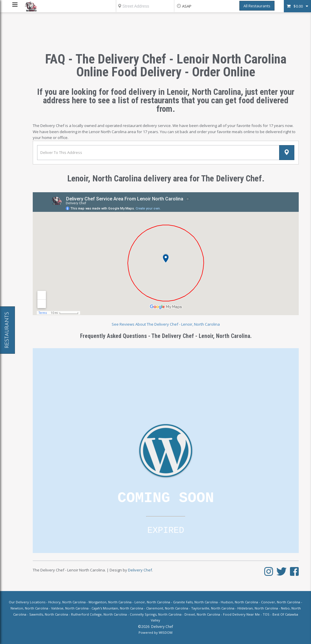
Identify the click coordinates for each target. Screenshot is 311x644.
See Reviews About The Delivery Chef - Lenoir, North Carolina (166, 324)
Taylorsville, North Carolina (213, 608)
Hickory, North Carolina (67, 602)
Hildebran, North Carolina (258, 608)
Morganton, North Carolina (110, 602)
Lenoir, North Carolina (152, 602)
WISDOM (166, 632)
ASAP (187, 6)
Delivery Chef (140, 570)
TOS (266, 614)
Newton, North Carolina (29, 608)
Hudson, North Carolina (239, 602)
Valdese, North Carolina (70, 608)
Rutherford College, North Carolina (99, 614)
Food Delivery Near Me (241, 614)
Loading (166, 451)
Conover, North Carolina (281, 602)
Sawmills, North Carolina (49, 614)
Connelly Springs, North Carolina (156, 614)
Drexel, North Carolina (202, 614)
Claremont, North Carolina (167, 608)
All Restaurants (257, 6)
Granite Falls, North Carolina (195, 602)
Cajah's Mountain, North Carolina (117, 608)
